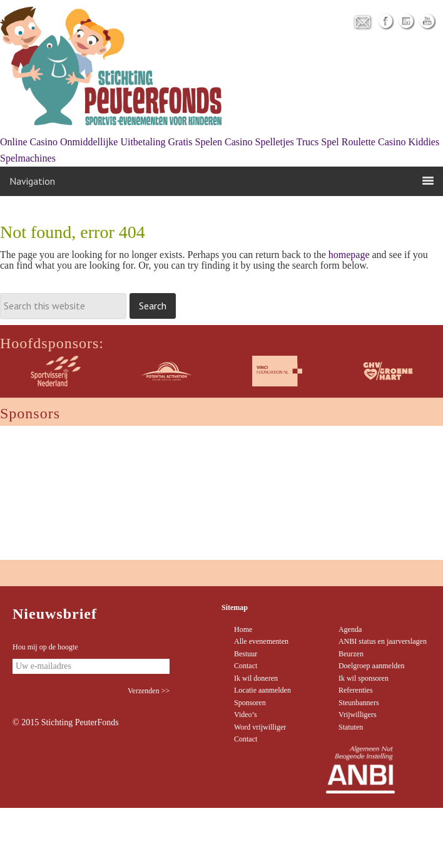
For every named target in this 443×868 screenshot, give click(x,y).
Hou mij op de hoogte (45, 647)
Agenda (350, 629)
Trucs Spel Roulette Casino (351, 142)
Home (243, 629)
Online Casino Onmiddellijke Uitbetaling (83, 142)
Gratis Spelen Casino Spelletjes (231, 142)
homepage (349, 255)
